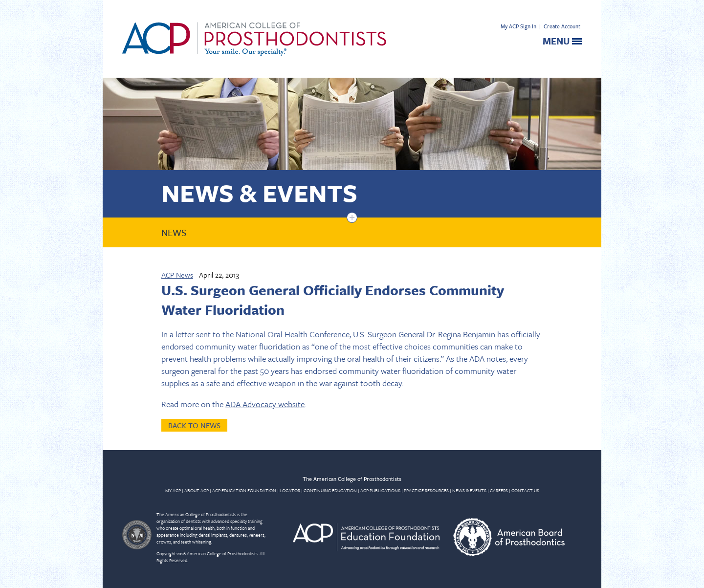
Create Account (562, 26)
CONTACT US (525, 490)
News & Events (259, 192)
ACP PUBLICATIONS (380, 490)
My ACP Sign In (518, 26)
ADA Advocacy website (265, 404)
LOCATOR (290, 490)
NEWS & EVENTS (469, 490)
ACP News (177, 275)
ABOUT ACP (197, 490)
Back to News (194, 425)
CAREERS (499, 490)
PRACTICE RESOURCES (426, 490)
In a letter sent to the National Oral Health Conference (255, 334)
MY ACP (173, 490)
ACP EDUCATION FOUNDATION (244, 490)
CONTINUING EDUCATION (330, 490)
